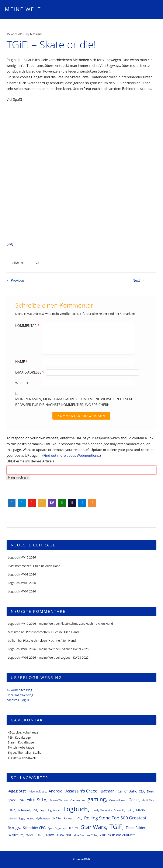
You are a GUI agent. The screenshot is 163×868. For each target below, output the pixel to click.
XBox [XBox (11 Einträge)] (50, 835)
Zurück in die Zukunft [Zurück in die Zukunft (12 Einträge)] (117, 835)
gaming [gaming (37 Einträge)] (97, 799)
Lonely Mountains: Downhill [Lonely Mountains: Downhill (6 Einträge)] (108, 810)
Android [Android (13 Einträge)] (56, 791)
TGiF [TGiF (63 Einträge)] (116, 827)
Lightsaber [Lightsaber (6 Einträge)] (54, 810)
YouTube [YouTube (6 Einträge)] (92, 835)
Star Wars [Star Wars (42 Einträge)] (93, 827)
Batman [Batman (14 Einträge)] (108, 791)
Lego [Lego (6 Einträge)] (43, 810)
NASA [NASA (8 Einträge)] (57, 818)
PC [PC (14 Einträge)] (79, 818)
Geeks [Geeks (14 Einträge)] (134, 800)
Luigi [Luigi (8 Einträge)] (130, 810)
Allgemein (19, 263)
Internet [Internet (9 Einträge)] (24, 810)
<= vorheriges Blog (19, 690)
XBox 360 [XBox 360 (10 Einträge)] (64, 835)
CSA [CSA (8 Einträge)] (141, 791)
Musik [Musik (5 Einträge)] (30, 819)
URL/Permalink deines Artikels (30, 461)
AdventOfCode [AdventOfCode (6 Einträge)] (37, 791)
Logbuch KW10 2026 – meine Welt (31, 624)
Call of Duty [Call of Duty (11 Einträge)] (127, 791)
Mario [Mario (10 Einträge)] (141, 810)
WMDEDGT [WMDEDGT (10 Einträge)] (35, 835)
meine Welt (23, 9)
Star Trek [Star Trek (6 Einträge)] (73, 828)
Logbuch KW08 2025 (75, 657)
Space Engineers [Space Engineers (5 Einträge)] (57, 828)
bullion (13, 640)
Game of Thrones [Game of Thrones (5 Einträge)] (59, 800)
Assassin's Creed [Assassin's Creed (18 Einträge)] (81, 791)
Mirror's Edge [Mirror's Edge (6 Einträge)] (16, 818)
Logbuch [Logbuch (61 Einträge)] (75, 809)
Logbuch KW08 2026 (22, 583)
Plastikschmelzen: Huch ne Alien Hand (34, 566)
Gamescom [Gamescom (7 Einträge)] (78, 800)
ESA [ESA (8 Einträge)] (21, 800)
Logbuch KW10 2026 (22, 557)
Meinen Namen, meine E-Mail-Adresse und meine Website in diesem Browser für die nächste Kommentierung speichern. (74, 402)
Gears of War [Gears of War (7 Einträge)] (118, 800)
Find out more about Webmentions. (72, 455)
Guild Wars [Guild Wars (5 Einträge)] (148, 800)
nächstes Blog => (18, 700)
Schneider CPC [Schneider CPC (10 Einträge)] (34, 828)
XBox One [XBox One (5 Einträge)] (79, 835)
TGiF (37, 263)
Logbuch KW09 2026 (22, 574)
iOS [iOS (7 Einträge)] (35, 810)
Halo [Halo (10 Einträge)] (12, 810)
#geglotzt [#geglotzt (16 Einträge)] (17, 791)
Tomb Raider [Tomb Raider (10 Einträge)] (136, 828)
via (10, 244)
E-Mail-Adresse (30, 372)
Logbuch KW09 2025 (75, 649)
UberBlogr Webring (20, 695)
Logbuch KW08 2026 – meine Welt (31, 657)
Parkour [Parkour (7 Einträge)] (69, 818)
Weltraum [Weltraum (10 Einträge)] (16, 835)
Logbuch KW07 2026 (22, 591)
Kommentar (28, 326)
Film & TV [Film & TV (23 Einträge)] (36, 799)
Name (22, 362)
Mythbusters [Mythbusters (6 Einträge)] (43, 818)
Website (22, 383)
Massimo (36, 34)
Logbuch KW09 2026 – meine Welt (31, 649)
